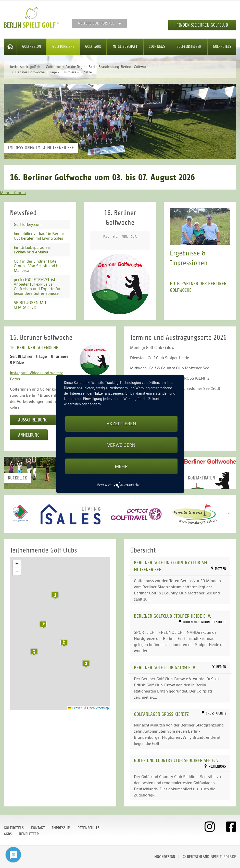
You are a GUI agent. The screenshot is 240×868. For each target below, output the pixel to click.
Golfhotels (222, 47)
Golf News (157, 47)
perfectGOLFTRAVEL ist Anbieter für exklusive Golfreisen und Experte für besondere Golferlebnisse (37, 286)
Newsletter (29, 834)
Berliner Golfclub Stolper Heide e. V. (172, 616)
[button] (86, 664)
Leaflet (75, 708)
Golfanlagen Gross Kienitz (161, 714)
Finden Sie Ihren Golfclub (202, 25)
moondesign (165, 857)
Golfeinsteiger (189, 47)
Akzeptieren (121, 424)
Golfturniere (63, 47)
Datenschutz (88, 828)
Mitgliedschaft (125, 47)
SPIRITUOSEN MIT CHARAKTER (30, 305)
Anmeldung (29, 435)
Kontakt (38, 828)
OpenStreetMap (98, 708)
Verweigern (121, 445)
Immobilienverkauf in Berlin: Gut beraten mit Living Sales (39, 236)
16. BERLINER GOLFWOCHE (34, 348)
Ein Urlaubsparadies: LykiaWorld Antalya (32, 249)
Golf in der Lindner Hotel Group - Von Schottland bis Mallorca (37, 266)
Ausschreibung (33, 420)
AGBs (8, 834)
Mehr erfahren (13, 192)
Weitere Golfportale (96, 23)
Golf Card (93, 47)
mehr (121, 466)
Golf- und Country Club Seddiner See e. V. (177, 760)
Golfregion (31, 47)
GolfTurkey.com (28, 224)
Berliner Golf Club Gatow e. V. (165, 668)
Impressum (61, 828)
